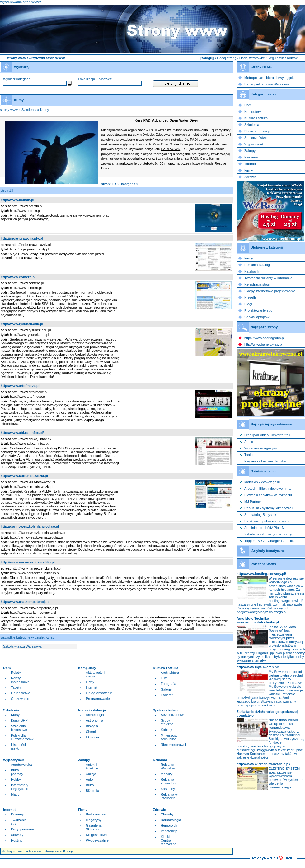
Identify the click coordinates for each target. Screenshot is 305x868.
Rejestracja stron (257, 284)
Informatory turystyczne (20, 787)
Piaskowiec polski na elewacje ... (269, 521)
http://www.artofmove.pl (20, 386)
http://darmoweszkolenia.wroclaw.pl (30, 526)
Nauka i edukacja (257, 131)
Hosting (17, 840)
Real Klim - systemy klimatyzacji (269, 508)
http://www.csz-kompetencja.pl (26, 602)
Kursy (45, 110)
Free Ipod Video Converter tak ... (269, 435)
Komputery (253, 112)
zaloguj (207, 58)
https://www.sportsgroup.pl (264, 338)
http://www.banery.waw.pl (263, 344)
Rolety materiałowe (20, 680)
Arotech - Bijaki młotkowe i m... (268, 489)
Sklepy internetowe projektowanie (270, 291)
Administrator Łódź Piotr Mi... (266, 528)
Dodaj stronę (227, 58)
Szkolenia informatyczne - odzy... (269, 534)
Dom (248, 105)
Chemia (92, 732)
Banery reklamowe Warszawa (267, 84)
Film (164, 678)
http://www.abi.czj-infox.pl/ (22, 433)
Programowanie (98, 699)
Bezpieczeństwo (173, 715)
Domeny (17, 814)
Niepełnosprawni (173, 745)
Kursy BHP (19, 720)
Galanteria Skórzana (94, 827)
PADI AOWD (171, 149)
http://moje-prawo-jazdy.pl (22, 238)
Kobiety (166, 730)
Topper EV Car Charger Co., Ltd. (269, 541)
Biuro (90, 785)
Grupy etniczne (167, 722)
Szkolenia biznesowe (19, 728)
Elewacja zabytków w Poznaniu (268, 495)
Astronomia (95, 720)
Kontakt (293, 58)
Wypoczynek (254, 144)
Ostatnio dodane (264, 471)
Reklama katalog (257, 265)
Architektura (170, 673)
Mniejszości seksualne (169, 737)
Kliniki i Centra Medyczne (168, 840)
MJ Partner (253, 502)
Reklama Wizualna (168, 766)
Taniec (249, 455)
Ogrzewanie (20, 699)
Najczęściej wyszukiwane (271, 424)
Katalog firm (253, 271)
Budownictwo (96, 814)
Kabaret (167, 695)
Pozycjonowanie (23, 829)
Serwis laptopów (257, 317)
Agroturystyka (21, 765)
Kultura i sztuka (256, 118)
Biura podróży (17, 772)
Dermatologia (171, 820)
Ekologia (92, 737)
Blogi (248, 304)
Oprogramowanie (99, 693)
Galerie (166, 689)
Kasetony (168, 789)
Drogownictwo (97, 835)
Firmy (90, 682)
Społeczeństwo (256, 138)
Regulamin (276, 58)
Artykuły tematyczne (268, 551)
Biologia (92, 726)
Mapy (15, 794)
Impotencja (169, 831)
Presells (250, 297)
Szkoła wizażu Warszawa (22, 646)
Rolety (16, 673)
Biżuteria (93, 791)
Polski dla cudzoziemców (22, 737)
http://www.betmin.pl (17, 200)
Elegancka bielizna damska (265, 461)
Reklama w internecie (169, 796)
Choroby (167, 814)
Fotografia (168, 684)
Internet (92, 687)
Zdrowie (250, 177)
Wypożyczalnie (97, 840)
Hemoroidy (169, 825)
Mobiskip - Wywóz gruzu (263, 482)
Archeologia (95, 715)
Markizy (167, 774)
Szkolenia (29, 110)
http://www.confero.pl (18, 277)
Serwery (17, 835)
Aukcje (91, 774)
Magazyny (94, 820)
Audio (249, 442)
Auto (89, 779)
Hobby (16, 779)
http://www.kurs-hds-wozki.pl (24, 476)
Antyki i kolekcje (92, 766)
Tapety (16, 687)
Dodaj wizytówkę (252, 58)
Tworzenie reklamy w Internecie (268, 278)
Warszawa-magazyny (261, 448)
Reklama (251, 157)
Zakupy (250, 151)
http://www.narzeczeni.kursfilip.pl (28, 562)
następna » (129, 184)
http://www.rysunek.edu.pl (22, 324)
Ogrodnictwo (21, 693)
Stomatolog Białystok (260, 515)
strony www (16, 58)
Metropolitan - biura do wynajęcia (269, 78)
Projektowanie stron (259, 310)
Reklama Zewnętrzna (169, 781)
